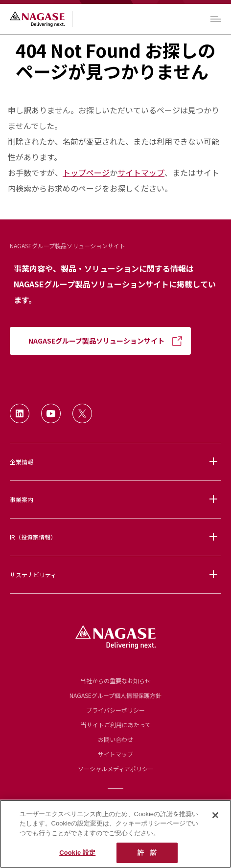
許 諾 (147, 853)
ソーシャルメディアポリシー (116, 769)
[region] (115, 834)
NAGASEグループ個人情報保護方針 (115, 695)
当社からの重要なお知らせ (115, 681)
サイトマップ (141, 173)
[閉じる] (215, 815)
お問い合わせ (115, 739)
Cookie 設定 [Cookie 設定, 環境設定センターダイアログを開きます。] (77, 853)
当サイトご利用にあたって (116, 725)
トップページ (86, 173)
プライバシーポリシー (115, 710)
